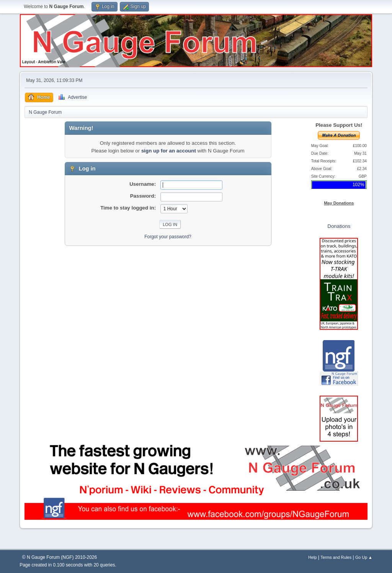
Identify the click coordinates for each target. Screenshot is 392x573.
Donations (339, 226)
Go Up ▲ (364, 557)
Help (312, 557)
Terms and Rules (336, 557)
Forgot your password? (168, 237)
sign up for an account (169, 151)
